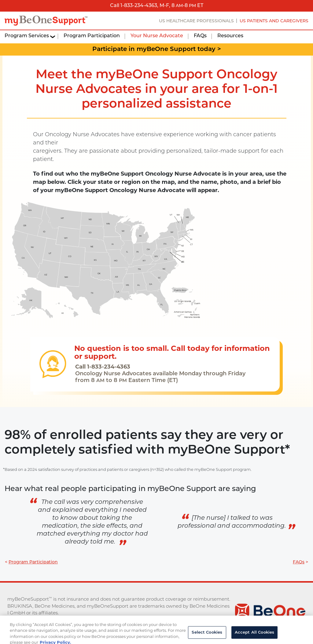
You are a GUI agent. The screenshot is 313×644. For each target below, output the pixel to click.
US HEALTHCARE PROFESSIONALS (196, 21)
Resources (230, 36)
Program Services (27, 36)
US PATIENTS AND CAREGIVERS (274, 21)
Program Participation (92, 36)
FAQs (200, 36)
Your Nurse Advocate (157, 36)
